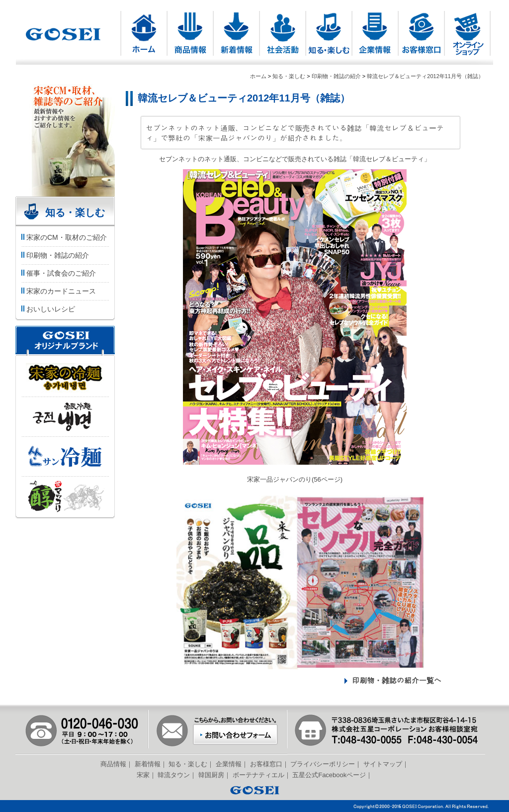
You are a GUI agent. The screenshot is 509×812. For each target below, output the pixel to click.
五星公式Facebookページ (329, 775)
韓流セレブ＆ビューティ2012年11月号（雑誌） (425, 76)
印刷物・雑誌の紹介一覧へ (397, 680)
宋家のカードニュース (58, 291)
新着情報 (148, 764)
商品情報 (113, 764)
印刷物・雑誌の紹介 (336, 76)
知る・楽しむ (289, 76)
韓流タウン (174, 775)
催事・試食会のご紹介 (58, 273)
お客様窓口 (266, 764)
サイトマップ (383, 764)
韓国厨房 (211, 775)
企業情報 (229, 764)
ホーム (258, 76)
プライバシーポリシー (323, 764)
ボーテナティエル (258, 775)
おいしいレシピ (47, 309)
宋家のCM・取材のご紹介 (63, 237)
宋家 (143, 775)
